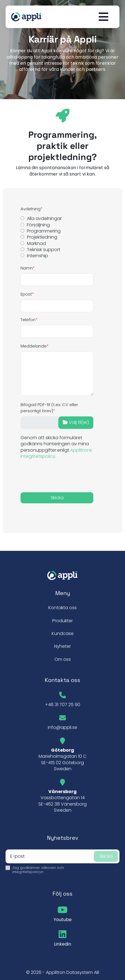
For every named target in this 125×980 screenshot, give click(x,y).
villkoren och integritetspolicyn (38, 870)
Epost (26, 294)
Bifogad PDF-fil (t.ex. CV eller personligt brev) (49, 408)
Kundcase (63, 633)
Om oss (63, 659)
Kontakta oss (62, 608)
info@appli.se (62, 727)
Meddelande (34, 346)
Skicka (106, 856)
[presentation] (53, 476)
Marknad (36, 244)
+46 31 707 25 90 (63, 705)
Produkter (62, 621)
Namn (27, 268)
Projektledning (42, 237)
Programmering (44, 231)
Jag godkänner (38, 870)
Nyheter (62, 646)
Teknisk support (44, 250)
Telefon (28, 320)
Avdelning (31, 209)
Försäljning (38, 225)
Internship (37, 256)
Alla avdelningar (44, 219)
